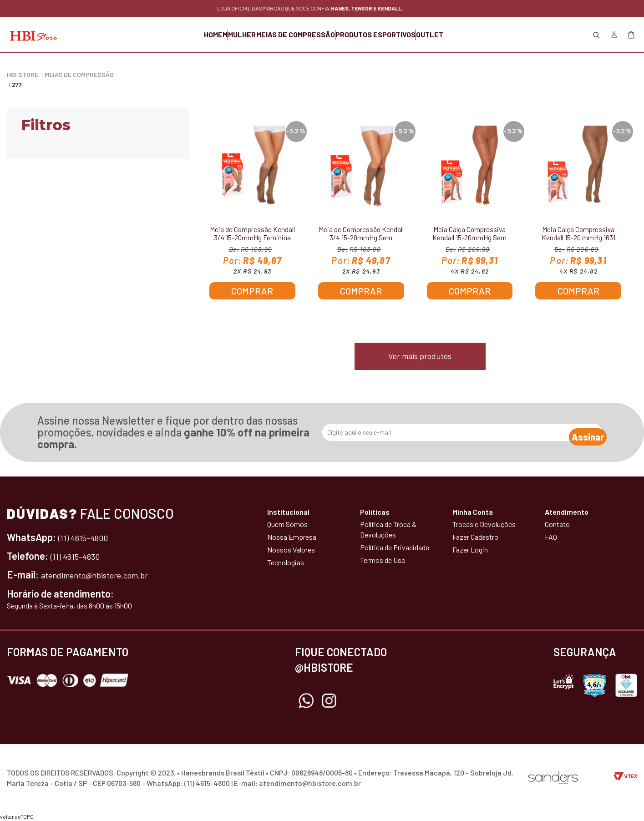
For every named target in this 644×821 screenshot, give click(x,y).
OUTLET (475, 34)
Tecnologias (286, 562)
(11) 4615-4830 (80, 556)
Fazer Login (470, 550)
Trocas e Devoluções (484, 524)
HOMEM (170, 34)
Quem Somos (287, 524)
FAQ (551, 537)
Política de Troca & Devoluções (388, 529)
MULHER (219, 34)
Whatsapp (306, 701)
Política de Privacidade (395, 547)
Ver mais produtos (420, 356)
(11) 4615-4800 (88, 537)
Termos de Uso (383, 560)
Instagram (329, 701)
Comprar (252, 291)
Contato (557, 524)
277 (17, 84)
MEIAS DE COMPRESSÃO (296, 34)
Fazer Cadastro (475, 537)
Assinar (579, 432)
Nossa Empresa (292, 537)
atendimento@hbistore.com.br (106, 574)
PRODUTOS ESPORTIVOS (398, 34)
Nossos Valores (291, 550)
